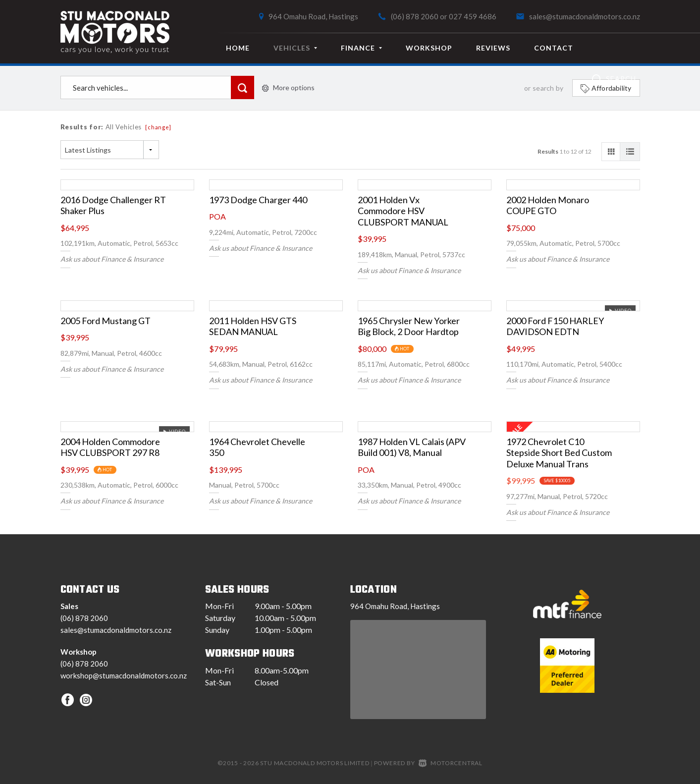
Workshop (429, 48)
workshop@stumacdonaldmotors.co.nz (124, 675)
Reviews (493, 48)
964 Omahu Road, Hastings (313, 16)
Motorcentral (451, 763)
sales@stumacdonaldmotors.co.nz (585, 16)
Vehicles (295, 48)
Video (620, 310)
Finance (361, 48)
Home (238, 48)
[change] (158, 127)
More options (288, 87)
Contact (554, 48)
